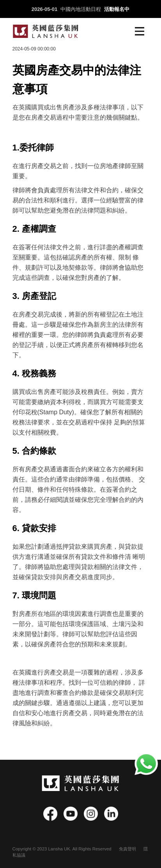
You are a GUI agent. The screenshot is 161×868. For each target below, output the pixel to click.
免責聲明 (127, 849)
